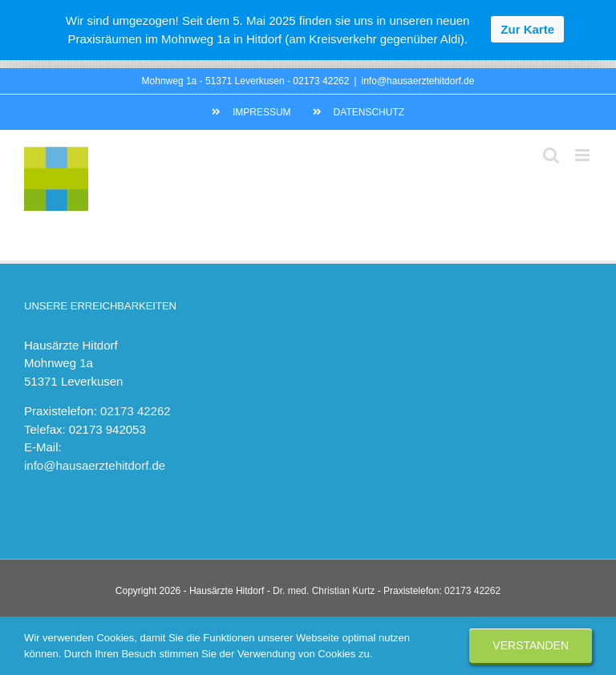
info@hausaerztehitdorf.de (418, 81)
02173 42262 (321, 81)
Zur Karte (527, 29)
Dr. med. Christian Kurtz (324, 591)
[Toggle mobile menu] (584, 155)
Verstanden (531, 645)
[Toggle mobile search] (551, 155)
